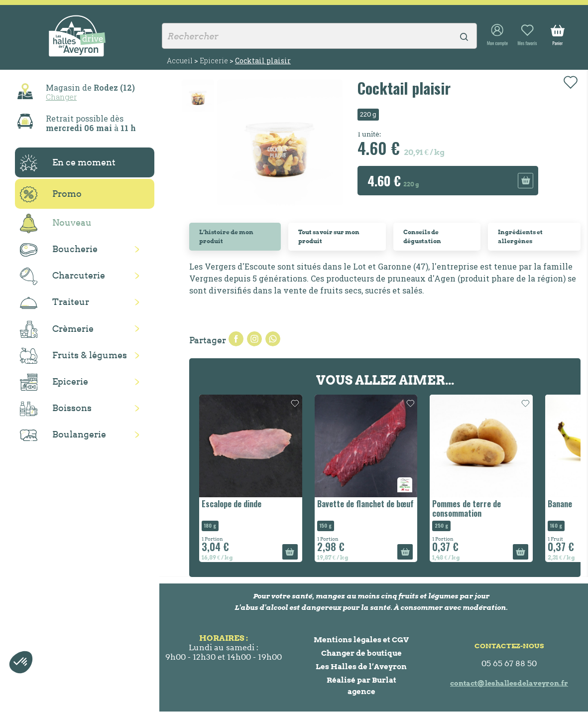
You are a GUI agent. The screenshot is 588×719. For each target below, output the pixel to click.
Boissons (56, 409)
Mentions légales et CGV (361, 640)
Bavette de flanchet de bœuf (365, 504)
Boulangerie (63, 435)
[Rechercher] (319, 36)
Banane (560, 504)
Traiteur (55, 302)
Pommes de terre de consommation (467, 508)
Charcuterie (62, 276)
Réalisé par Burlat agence (361, 686)
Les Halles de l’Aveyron (361, 666)
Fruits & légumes (73, 356)
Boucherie (59, 250)
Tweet (254, 339)
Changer (61, 97)
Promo (51, 194)
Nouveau (56, 223)
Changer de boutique (361, 653)
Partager (236, 339)
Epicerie (54, 382)
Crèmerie (57, 329)
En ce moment (68, 163)
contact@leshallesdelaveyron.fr (509, 683)
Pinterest (273, 339)
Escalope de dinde (232, 504)
